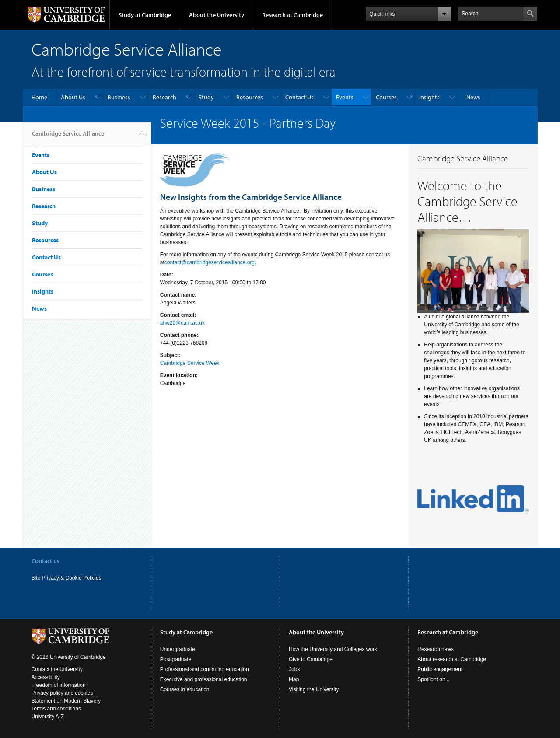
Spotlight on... (433, 679)
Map (294, 679)
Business (119, 97)
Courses (386, 97)
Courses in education (185, 689)
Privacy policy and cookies (62, 693)
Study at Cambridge (145, 15)
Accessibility (46, 677)
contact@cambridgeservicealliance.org (210, 262)
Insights (429, 97)
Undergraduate (178, 649)
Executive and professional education (204, 679)
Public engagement (440, 669)
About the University (217, 15)
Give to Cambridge (311, 659)
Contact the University (57, 669)
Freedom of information (59, 685)
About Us (73, 97)
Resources (250, 97)
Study (206, 97)
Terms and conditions (56, 709)
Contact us (45, 561)
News (473, 97)
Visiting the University (314, 689)
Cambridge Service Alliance (68, 137)
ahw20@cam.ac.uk (182, 323)
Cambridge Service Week (190, 363)
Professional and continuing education (205, 669)
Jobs (294, 669)
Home (39, 97)
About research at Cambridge (452, 659)
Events (345, 97)
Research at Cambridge (292, 15)
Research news (436, 649)
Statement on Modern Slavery (66, 701)
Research (164, 97)
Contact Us (299, 97)
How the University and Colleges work (333, 649)
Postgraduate (176, 659)
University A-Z (48, 717)
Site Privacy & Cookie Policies (66, 578)
